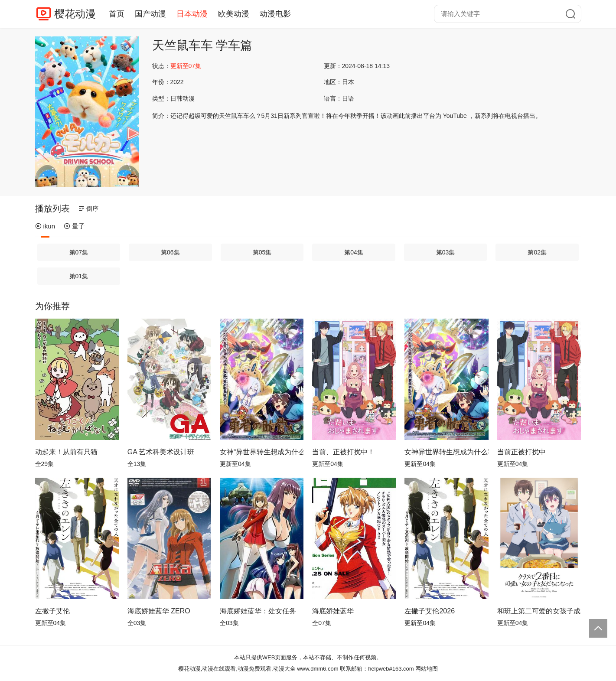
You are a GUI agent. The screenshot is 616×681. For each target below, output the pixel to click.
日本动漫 (192, 14)
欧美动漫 (234, 14)
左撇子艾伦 (52, 611)
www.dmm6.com (318, 669)
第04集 (354, 252)
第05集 (262, 252)
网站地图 (427, 669)
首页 (117, 14)
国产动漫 (150, 14)
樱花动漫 (75, 14)
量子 (74, 226)
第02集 (537, 252)
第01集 (79, 276)
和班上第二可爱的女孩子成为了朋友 (539, 611)
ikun (45, 226)
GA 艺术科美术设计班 (161, 452)
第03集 (446, 252)
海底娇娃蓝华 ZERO (159, 611)
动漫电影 (275, 14)
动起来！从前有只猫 (66, 452)
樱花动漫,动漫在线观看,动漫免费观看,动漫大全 (237, 669)
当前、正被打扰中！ (343, 452)
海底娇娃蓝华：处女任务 (258, 611)
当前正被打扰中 (521, 452)
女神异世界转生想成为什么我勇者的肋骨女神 (446, 452)
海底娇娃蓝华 (333, 611)
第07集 (79, 252)
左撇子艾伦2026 (430, 611)
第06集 (170, 252)
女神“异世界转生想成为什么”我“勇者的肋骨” (262, 452)
